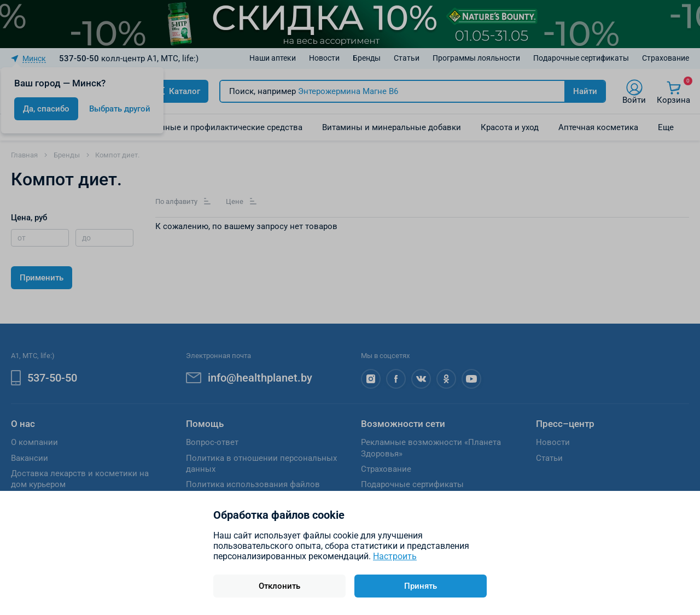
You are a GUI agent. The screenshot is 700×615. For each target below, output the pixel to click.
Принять (421, 586)
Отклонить (279, 586)
